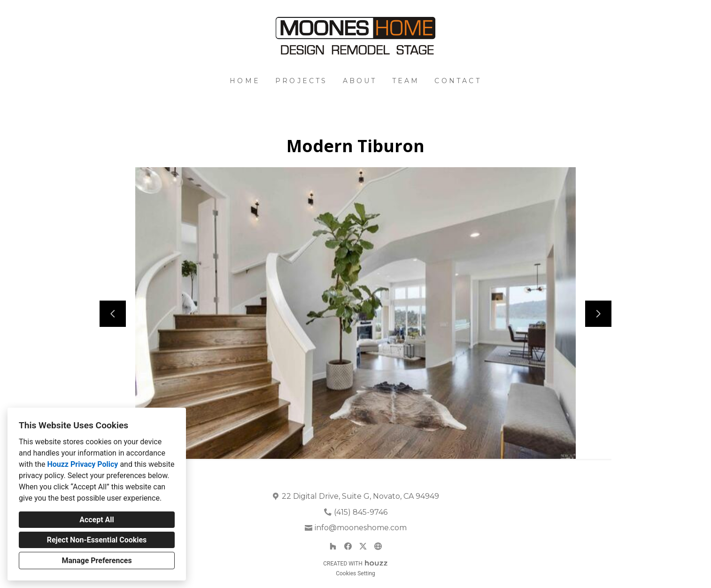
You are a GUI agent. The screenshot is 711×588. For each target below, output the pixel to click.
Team (406, 81)
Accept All (97, 520)
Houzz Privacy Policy (82, 464)
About (360, 81)
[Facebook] (348, 546)
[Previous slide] (113, 314)
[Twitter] (363, 546)
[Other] (378, 546)
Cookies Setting (355, 573)
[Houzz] (333, 546)
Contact (458, 81)
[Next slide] (598, 314)
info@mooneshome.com (361, 528)
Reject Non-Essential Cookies (97, 540)
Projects (301, 81)
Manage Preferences (97, 561)
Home (245, 81)
